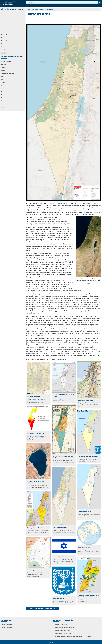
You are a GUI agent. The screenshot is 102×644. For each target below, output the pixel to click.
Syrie (3, 101)
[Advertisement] (13, 23)
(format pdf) (51, 204)
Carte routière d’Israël (60, 528)
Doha (3, 47)
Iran (2, 80)
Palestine (4, 95)
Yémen (3, 107)
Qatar (3, 98)
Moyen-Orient (39, 10)
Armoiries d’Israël (58, 598)
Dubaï (3, 50)
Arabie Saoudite (6, 61)
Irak (2, 77)
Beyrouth (4, 41)
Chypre (3, 68)
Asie (33, 10)
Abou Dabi (4, 35)
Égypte (3, 71)
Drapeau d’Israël (58, 557)
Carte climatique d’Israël (35, 433)
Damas (3, 44)
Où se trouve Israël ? (84, 547)
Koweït (3, 86)
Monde (29, 10)
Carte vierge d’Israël (85, 511)
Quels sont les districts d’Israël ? (88, 457)
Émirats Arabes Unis (7, 74)
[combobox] (62, 2)
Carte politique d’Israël (35, 528)
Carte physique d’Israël (86, 400)
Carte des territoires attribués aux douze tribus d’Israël (89, 596)
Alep (2, 38)
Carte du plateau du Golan (36, 570)
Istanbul (4, 53)
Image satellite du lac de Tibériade (35, 482)
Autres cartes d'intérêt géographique (42, 608)
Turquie (3, 104)
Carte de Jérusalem (34, 396)
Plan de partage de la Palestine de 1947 (63, 457)
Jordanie (4, 83)
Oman (3, 92)
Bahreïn (4, 65)
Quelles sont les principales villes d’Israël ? (63, 395)
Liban (3, 89)
